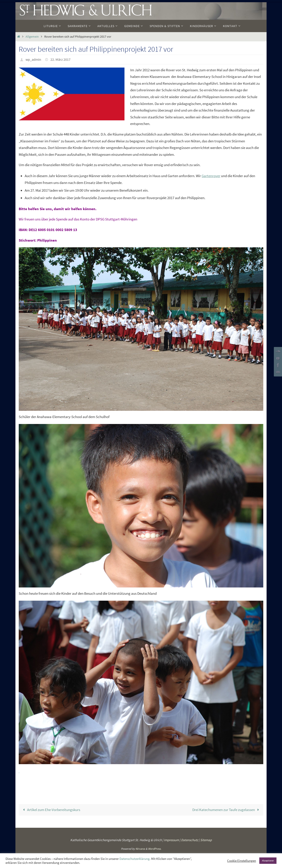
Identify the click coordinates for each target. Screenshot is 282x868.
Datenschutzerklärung (135, 859)
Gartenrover (211, 176)
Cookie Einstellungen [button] (242, 861)
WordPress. (155, 849)
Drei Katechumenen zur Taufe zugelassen (227, 809)
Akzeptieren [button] (268, 861)
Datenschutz (190, 840)
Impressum (171, 840)
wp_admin (33, 59)
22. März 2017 (60, 59)
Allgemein (32, 37)
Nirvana (140, 849)
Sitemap (206, 840)
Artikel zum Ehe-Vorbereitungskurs (51, 809)
